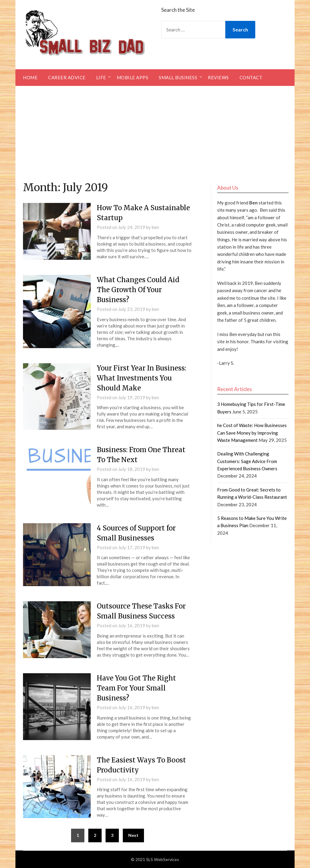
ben (155, 227)
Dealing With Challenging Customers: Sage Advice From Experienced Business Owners (247, 461)
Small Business (178, 77)
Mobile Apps (133, 77)
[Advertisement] (155, 131)
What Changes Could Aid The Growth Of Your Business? (138, 290)
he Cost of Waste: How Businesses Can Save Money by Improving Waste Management (252, 433)
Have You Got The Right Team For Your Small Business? (136, 688)
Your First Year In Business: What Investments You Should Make (142, 378)
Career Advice (67, 77)
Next (133, 835)
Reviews (218, 77)
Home (30, 77)
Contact (251, 77)
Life (101, 77)
